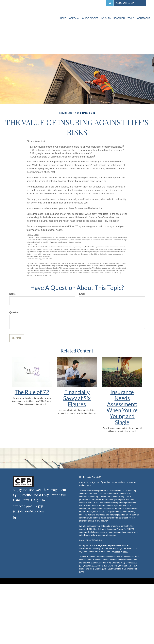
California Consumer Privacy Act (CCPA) (116, 529)
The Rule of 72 (32, 392)
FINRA (117, 551)
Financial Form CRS (92, 477)
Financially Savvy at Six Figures (77, 398)
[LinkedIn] (15, 517)
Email (82, 294)
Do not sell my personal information (100, 535)
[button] (74, 18)
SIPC (125, 551)
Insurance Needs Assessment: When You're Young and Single (122, 407)
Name (13, 294)
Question (14, 312)
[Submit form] (17, 338)
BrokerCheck (85, 485)
